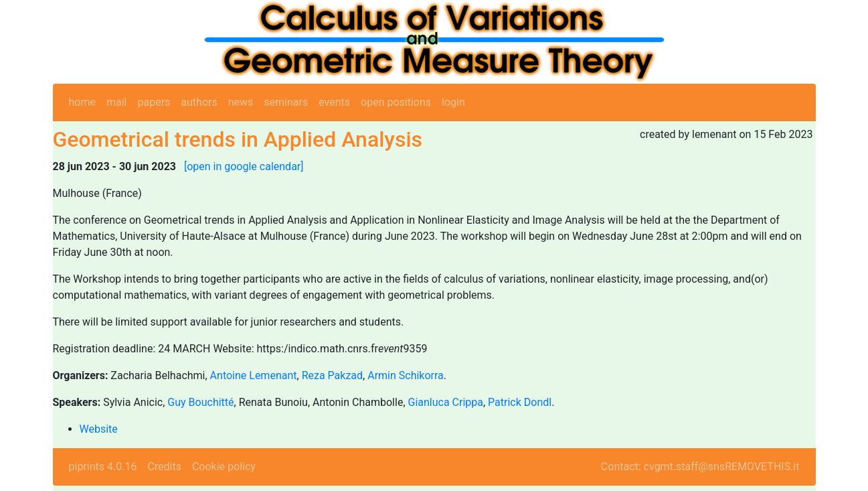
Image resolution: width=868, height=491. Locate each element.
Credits (164, 467)
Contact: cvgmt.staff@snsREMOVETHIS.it (700, 467)
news (241, 102)
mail (117, 102)
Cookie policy (224, 467)
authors (199, 102)
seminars (286, 102)
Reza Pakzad (332, 375)
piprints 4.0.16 (103, 467)
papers (154, 102)
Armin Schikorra (406, 375)
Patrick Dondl (520, 402)
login (453, 102)
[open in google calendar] (244, 166)
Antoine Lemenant (254, 375)
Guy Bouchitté (200, 402)
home (82, 102)
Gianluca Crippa (446, 402)
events (334, 102)
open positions (396, 102)
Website (99, 429)
